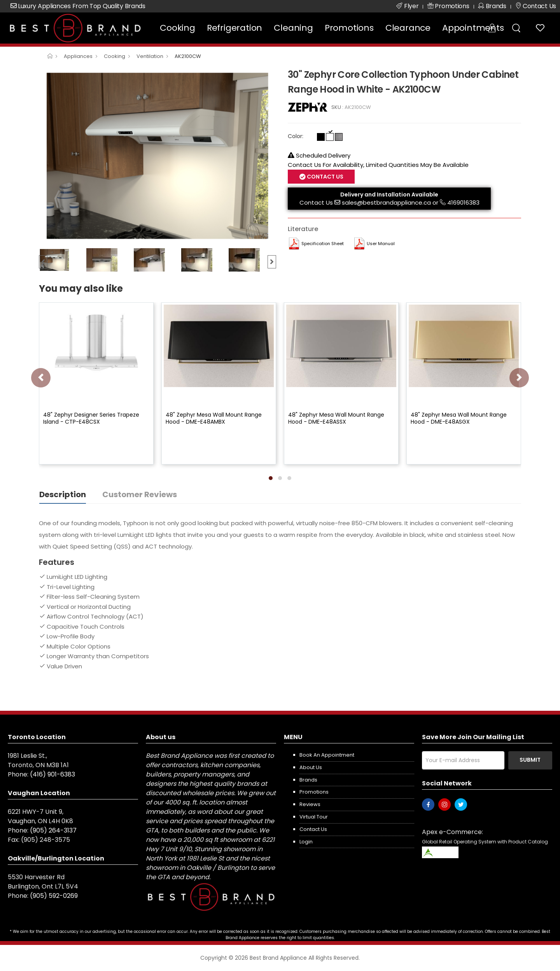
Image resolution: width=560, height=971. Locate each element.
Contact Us (325, 177)
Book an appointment (327, 755)
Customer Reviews (140, 494)
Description (63, 494)
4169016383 (463, 202)
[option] (157, 156)
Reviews (310, 804)
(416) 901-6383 (52, 774)
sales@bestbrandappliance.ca (386, 202)
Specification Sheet (323, 244)
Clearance (408, 28)
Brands (308, 780)
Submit (530, 760)
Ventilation (150, 56)
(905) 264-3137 (53, 830)
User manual (381, 244)
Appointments (473, 28)
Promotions (349, 28)
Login (306, 842)
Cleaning (293, 28)
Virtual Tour (314, 817)
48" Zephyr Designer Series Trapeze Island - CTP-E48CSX (91, 418)
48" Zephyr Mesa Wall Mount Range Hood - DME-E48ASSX (336, 418)
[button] (271, 478)
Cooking (178, 28)
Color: (296, 136)
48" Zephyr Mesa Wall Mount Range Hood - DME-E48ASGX (459, 418)
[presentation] (41, 378)
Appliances (78, 56)
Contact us (313, 829)
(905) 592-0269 (54, 896)
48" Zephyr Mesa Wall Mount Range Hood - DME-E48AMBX (214, 418)
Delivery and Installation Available (389, 195)
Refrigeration (234, 28)
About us (311, 767)
